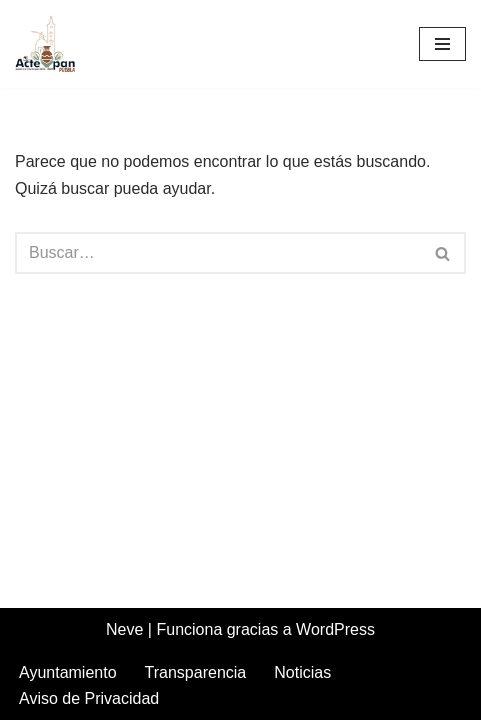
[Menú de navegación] (442, 44)
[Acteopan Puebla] (50, 44)
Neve (124, 629)
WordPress (335, 629)
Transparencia (196, 672)
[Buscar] (218, 253)
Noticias (302, 672)
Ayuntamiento (68, 672)
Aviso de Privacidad (89, 698)
